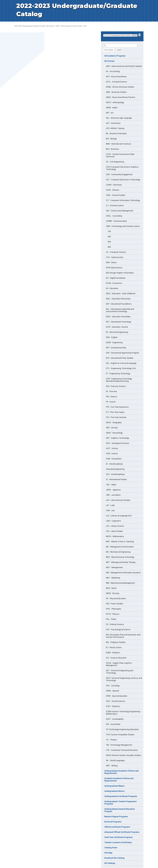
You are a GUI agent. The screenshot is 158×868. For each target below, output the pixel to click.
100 (109, 231)
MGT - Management (114, 567)
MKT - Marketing (113, 578)
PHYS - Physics (113, 614)
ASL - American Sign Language (119, 118)
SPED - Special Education (117, 696)
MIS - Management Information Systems (123, 573)
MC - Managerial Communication (120, 547)
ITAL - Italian (111, 485)
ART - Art (110, 113)
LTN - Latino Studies (114, 531)
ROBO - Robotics (113, 653)
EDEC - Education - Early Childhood (121, 293)
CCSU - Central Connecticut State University (120, 155)
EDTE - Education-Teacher (117, 327)
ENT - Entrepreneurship (116, 348)
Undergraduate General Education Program (120, 810)
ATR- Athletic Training (115, 128)
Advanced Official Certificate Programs (122, 832)
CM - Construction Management (120, 211)
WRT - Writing (112, 766)
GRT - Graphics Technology (118, 438)
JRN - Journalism (113, 495)
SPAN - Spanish (113, 691)
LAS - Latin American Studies (118, 500)
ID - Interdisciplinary (114, 464)
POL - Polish (111, 619)
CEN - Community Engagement (119, 174)
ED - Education (112, 288)
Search (119, 50)
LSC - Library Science (115, 526)
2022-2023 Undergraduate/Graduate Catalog (30, 26)
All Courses (50, 26)
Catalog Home (111, 848)
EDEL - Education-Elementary (118, 299)
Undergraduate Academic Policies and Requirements (122, 772)
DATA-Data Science (114, 268)
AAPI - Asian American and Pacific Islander (124, 66)
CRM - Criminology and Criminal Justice (69, 26)
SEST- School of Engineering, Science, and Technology (124, 679)
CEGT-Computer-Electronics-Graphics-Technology (123, 168)
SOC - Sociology (113, 686)
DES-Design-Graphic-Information (120, 273)
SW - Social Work (113, 724)
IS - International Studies (116, 479)
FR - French (111, 402)
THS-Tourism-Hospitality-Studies (120, 735)
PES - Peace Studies (115, 604)
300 (109, 242)
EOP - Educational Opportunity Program (123, 353)
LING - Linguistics (114, 521)
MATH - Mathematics (115, 536)
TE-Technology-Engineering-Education (122, 729)
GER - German (112, 428)
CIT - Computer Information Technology (123, 200)
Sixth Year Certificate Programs (118, 837)
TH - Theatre (111, 740)
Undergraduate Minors (114, 791)
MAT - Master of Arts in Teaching (120, 542)
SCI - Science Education (116, 658)
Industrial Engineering (115, 469)
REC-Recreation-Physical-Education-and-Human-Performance (123, 636)
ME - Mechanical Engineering (118, 552)
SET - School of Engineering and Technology (120, 672)
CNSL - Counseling (114, 216)
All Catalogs (110, 863)
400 (109, 247)
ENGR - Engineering (114, 342)
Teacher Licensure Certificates (118, 842)
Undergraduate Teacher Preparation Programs (120, 803)
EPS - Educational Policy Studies (120, 358)
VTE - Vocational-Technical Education (122, 750)
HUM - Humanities (114, 459)
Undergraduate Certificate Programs (121, 796)
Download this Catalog (114, 858)
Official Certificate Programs (117, 827)
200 (109, 237)
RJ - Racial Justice (114, 647)
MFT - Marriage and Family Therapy (121, 562)
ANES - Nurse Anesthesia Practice (121, 97)
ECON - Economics (114, 283)
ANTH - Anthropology (115, 102)
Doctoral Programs (113, 822)
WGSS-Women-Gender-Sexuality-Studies (124, 755)
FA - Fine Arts (112, 391)
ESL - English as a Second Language (121, 363)
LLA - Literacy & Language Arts (119, 516)
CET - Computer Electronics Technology (123, 180)
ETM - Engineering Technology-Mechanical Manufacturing (119, 380)
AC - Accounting (113, 71)
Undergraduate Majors (114, 786)
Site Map (108, 853)
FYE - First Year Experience (117, 407)
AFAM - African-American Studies (120, 87)
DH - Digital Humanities (116, 278)
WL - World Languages (115, 760)
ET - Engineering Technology (118, 374)
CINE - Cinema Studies (116, 195)
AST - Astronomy (113, 123)
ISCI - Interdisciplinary (115, 474)
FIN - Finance (112, 397)
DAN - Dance (111, 262)
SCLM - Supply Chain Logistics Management (119, 664)
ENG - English (112, 337)
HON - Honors (112, 454)
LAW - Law (110, 510)
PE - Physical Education (116, 598)
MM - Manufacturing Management (120, 583)
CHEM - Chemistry (114, 185)
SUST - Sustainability (115, 719)
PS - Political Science (115, 624)
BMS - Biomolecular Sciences (119, 144)
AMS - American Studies (116, 92)
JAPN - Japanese (113, 490)
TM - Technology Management (119, 745)
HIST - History (112, 448)
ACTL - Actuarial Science (116, 82)
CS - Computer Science (116, 252)
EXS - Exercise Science (116, 386)
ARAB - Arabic (112, 108)
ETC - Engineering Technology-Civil (121, 368)
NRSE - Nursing (113, 593)
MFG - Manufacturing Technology (120, 557)
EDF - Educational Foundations (119, 304)
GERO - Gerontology (114, 433)
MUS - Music (111, 588)
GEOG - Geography (114, 422)
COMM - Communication (116, 221)
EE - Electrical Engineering (117, 332)
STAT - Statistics (113, 706)
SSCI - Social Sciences (116, 701)
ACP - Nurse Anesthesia (116, 77)
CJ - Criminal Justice (115, 205)
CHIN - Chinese (113, 190)
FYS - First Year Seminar (116, 417)
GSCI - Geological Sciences (118, 443)
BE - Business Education (116, 133)
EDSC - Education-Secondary (118, 317)
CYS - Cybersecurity (115, 257)
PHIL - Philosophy (114, 609)
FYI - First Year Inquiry (115, 412)
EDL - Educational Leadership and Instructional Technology (120, 310)
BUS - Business (113, 149)
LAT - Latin (110, 505)
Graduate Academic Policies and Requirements (119, 780)
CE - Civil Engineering (115, 162)
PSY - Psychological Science (118, 630)
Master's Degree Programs (116, 817)
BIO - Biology (111, 139)
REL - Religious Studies (116, 642)
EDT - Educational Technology (119, 322)
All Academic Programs (115, 56)
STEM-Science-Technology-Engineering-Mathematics (123, 713)
